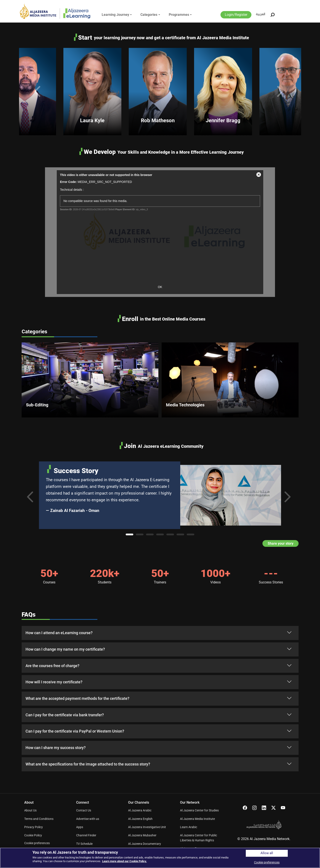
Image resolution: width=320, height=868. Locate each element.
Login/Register (236, 15)
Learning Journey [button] (115, 15)
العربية (260, 14)
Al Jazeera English (140, 819)
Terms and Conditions (39, 819)
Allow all (267, 853)
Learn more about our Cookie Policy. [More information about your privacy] (125, 861)
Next (281, 91)
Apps (80, 827)
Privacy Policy (34, 827)
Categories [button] (149, 15)
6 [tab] (180, 534)
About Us (30, 810)
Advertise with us (88, 819)
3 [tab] (150, 534)
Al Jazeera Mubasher (142, 835)
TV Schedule (84, 844)
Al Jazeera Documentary (145, 844)
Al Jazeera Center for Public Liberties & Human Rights (199, 838)
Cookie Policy (33, 835)
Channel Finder (86, 835)
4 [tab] (160, 534)
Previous (39, 91)
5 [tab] (170, 534)
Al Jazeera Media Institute (197, 819)
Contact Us (84, 810)
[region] (160, 858)
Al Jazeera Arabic (140, 810)
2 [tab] (140, 534)
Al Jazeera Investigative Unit (147, 827)
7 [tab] (191, 534)
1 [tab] (129, 534)
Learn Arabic (189, 827)
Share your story (281, 543)
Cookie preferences (37, 843)
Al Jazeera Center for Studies (199, 810)
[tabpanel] (160, 495)
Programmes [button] (179, 15)
